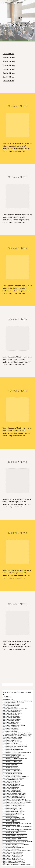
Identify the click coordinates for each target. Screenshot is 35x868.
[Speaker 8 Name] (9, 81)
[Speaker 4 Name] (9, 65)
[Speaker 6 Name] (9, 73)
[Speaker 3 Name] (9, 61)
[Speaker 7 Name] (9, 77)
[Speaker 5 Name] (9, 69)
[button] (2, 3)
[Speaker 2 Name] (9, 58)
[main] (18, 21)
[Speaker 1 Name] (9, 54)
